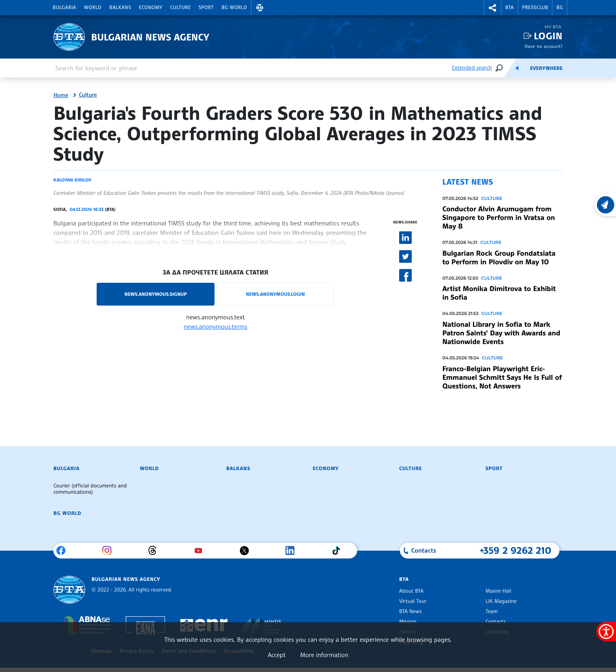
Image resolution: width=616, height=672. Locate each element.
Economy (151, 7)
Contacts (496, 622)
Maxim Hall (498, 591)
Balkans (120, 7)
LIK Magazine (501, 601)
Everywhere (546, 68)
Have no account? (544, 46)
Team (492, 612)
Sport (206, 7)
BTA (510, 7)
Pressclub (535, 7)
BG (560, 7)
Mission (408, 622)
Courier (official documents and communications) (90, 489)
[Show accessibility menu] (606, 632)
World (93, 7)
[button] (260, 8)
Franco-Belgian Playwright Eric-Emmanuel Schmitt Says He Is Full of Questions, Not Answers (502, 377)
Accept (277, 655)
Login (548, 36)
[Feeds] (517, 68)
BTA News (410, 612)
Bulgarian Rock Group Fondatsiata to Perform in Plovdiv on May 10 (499, 258)
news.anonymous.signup (156, 294)
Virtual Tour (413, 601)
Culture (180, 7)
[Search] (499, 68)
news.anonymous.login (275, 294)
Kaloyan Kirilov (72, 180)
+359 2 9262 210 (516, 550)
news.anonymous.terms (216, 326)
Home (61, 95)
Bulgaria (64, 7)
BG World (234, 7)
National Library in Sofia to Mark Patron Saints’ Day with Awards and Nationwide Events (501, 333)
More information (324, 655)
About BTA (411, 591)
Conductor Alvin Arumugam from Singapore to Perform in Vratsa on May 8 (499, 218)
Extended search (472, 68)
